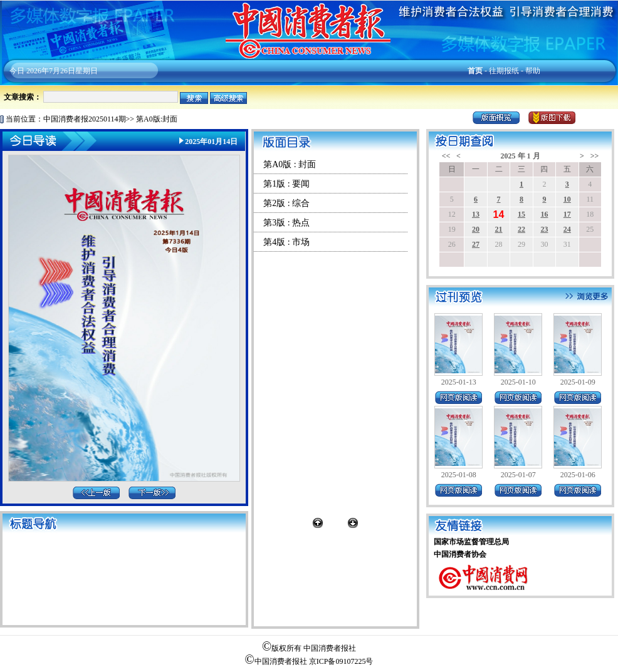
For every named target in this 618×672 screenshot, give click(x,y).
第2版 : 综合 (286, 203)
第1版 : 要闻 (286, 184)
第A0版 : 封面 (290, 164)
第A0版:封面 (157, 119)
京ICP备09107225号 (341, 661)
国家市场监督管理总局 (471, 542)
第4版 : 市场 (286, 242)
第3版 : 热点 (286, 223)
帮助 (533, 71)
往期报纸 (504, 71)
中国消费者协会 (460, 554)
